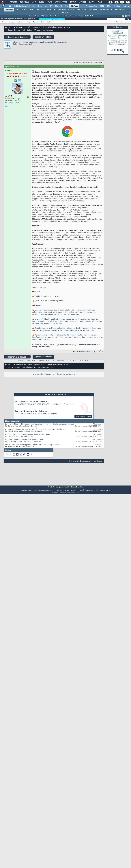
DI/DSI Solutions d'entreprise (24, 6)
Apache (25, 10)
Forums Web (34, 16)
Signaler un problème (43, 37)
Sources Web (68, 16)
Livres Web (79, 16)
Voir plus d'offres (84, 416)
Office (109, 6)
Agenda (35, 22)
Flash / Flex (51, 10)
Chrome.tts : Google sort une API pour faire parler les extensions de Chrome (35, 429)
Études (83, 2)
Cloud (40, 6)
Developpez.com (86, 461)
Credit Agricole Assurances (34, 404)
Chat (50, 2)
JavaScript (62, 10)
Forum (10, 27)
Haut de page (98, 461)
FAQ (34, 2)
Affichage (97, 62)
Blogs (41, 2)
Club (100, 2)
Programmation (91, 6)
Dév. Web (74, 6)
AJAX (17, 10)
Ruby (84, 10)
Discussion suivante (64, 374)
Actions (20, 22)
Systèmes (126, 6)
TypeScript (93, 10)
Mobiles (117, 6)
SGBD (102, 6)
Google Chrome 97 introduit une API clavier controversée (45, 42)
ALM (51, 6)
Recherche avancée (123, 22)
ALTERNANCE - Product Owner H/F (32, 402)
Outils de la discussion (82, 62)
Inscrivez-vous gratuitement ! (52, 19)
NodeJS (71, 10)
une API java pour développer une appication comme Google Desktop (33, 445)
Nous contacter (74, 461)
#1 (102, 67)
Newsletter (61, 2)
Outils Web (89, 16)
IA (46, 6)
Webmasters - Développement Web (30, 27)
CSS (37, 10)
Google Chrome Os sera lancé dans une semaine (24, 440)
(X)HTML (66, 13)
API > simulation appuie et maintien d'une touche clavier (28, 435)
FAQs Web (31, 361)
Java (67, 6)
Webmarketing (120, 10)
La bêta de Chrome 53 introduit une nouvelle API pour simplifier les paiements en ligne (40, 424)
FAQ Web (44, 16)
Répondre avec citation (82, 351)
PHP (78, 10)
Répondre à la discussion (17, 37)
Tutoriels (24, 2)
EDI (82, 6)
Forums (13, 2)
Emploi (73, 2)
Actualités (20, 361)
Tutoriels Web (55, 16)
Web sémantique (106, 10)
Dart (43, 10)
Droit (92, 2)
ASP (32, 10)
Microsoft (59, 6)
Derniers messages (8, 22)
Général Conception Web (58, 27)
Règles (49, 22)
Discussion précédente (44, 374)
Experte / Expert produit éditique (31, 411)
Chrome (43, 287)
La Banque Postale (29, 414)
